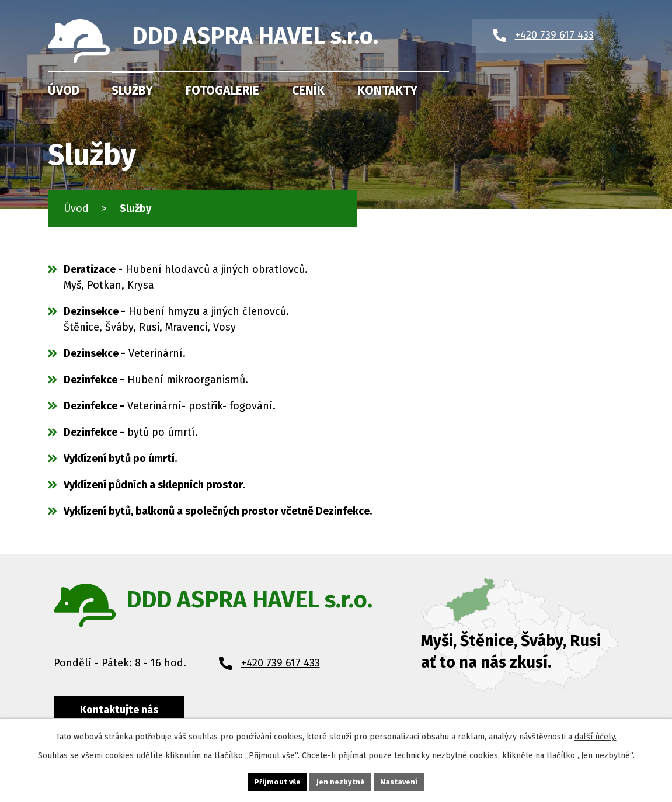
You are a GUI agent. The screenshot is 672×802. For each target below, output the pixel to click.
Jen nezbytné (341, 782)
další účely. (596, 737)
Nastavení (399, 782)
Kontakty (387, 91)
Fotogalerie (222, 91)
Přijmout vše (278, 782)
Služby (132, 91)
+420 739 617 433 (281, 663)
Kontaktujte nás (119, 710)
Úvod (64, 91)
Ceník (308, 91)
